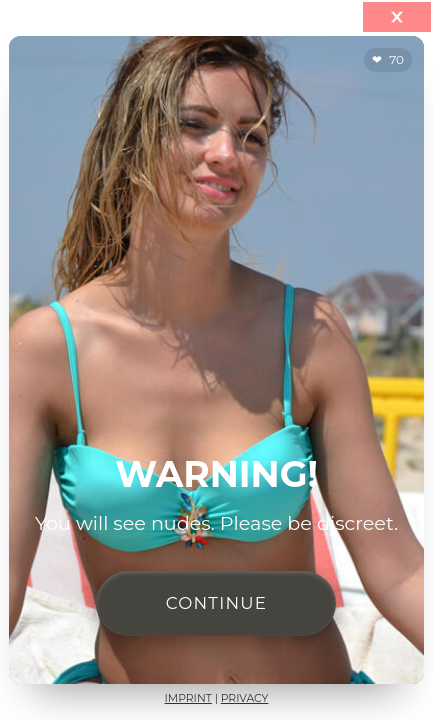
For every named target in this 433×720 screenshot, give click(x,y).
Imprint (188, 698)
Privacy (245, 698)
